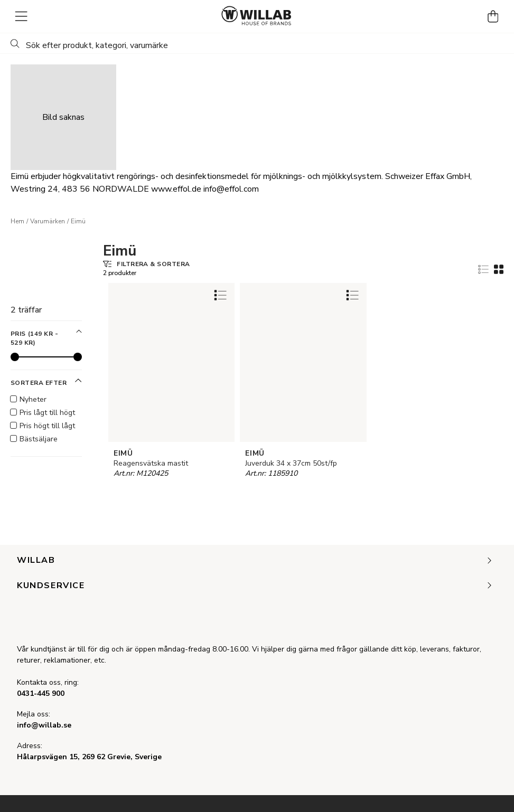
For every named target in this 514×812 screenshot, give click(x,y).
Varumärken (48, 221)
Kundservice (255, 586)
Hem (17, 221)
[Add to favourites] (220, 295)
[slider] (15, 357)
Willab (255, 561)
